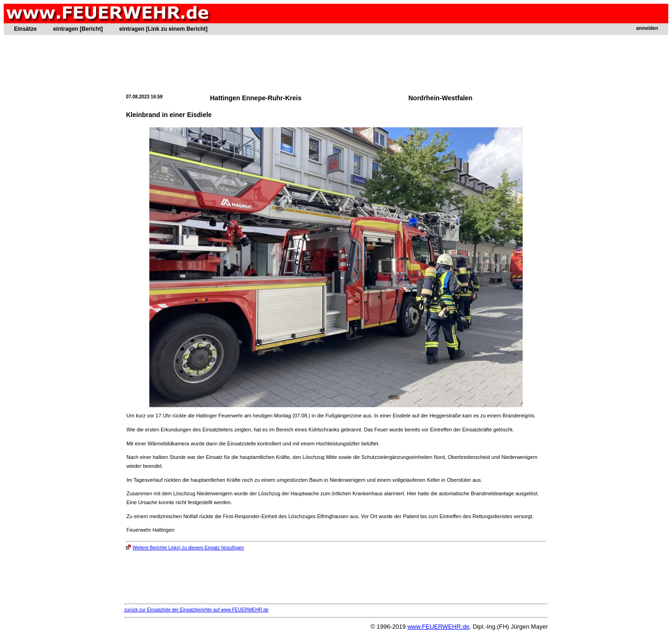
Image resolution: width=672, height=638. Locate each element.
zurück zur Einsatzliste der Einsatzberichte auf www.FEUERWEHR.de (196, 610)
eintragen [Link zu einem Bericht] (163, 29)
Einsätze (25, 29)
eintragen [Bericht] (78, 29)
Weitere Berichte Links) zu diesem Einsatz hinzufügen (185, 548)
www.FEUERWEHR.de (438, 627)
